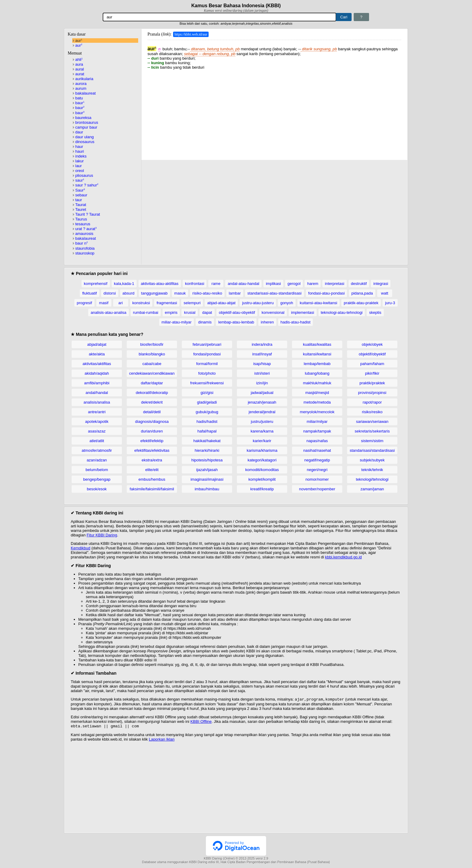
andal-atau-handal (243, 284)
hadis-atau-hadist (296, 322)
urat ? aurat (86, 229)
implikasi (273, 284)
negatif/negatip (317, 460)
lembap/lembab (317, 364)
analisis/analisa (97, 402)
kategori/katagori (262, 460)
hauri (80, 151)
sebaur (81, 195)
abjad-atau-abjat (221, 303)
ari (120, 303)
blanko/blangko (152, 354)
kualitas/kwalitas (317, 344)
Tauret (81, 209)
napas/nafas (317, 441)
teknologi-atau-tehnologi (342, 312)
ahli (79, 59)
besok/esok (97, 489)
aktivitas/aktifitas (97, 364)
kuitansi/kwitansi (317, 354)
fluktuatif (89, 293)
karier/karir (262, 441)
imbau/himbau (207, 489)
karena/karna (262, 431)
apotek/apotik (97, 422)
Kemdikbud (81, 548)
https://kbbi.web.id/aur (191, 34)
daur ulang (84, 137)
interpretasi (334, 284)
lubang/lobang (317, 373)
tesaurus (83, 224)
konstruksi (141, 303)
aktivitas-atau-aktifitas (160, 284)
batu (79, 98)
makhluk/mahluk (317, 383)
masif (104, 303)
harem (313, 284)
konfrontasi (195, 284)
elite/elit (152, 470)
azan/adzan (97, 460)
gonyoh (287, 303)
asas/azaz (97, 431)
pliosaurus (84, 175)
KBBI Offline (201, 722)
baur (80, 103)
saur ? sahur (87, 185)
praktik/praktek (372, 383)
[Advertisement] (274, 112)
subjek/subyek (372, 460)
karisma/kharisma (262, 450)
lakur (79, 161)
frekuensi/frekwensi (207, 383)
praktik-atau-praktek (361, 303)
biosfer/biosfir (152, 344)
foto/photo (207, 373)
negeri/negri (317, 470)
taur (79, 200)
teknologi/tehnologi (372, 479)
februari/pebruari (207, 344)
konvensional (273, 312)
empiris (171, 312)
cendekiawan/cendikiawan (152, 373)
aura (79, 64)
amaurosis (84, 234)
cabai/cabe (152, 364)
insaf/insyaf (262, 354)
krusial (190, 312)
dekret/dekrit (152, 402)
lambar (235, 293)
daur (79, 132)
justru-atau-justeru (258, 303)
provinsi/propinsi (372, 393)
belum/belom (97, 470)
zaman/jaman (372, 489)
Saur (80, 190)
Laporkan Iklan (161, 740)
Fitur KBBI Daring (102, 535)
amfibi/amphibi (97, 383)
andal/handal (97, 393)
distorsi (110, 293)
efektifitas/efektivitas (152, 450)
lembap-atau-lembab (236, 322)
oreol (80, 171)
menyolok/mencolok (317, 412)
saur (80, 180)
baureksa (83, 118)
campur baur (86, 127)
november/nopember (317, 489)
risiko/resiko (372, 412)
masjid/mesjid (317, 393)
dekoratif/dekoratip (152, 393)
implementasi (303, 312)
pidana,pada (362, 293)
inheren (267, 322)
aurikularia (84, 79)
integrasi (381, 284)
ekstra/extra (152, 460)
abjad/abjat (97, 344)
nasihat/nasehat (317, 450)
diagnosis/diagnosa (152, 422)
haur (79, 147)
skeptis (375, 312)
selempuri (192, 303)
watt (385, 293)
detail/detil (152, 412)
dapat (207, 312)
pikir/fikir (372, 373)
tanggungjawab (154, 293)
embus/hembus (152, 479)
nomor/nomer (317, 479)
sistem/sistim (372, 441)
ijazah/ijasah (207, 470)
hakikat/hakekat (207, 441)
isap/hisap (262, 364)
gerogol (294, 284)
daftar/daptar (152, 383)
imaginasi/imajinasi (207, 479)
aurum (81, 88)
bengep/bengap (97, 479)
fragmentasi (167, 303)
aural (80, 69)
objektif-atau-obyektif (237, 312)
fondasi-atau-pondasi (326, 293)
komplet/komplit (262, 479)
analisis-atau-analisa (109, 312)
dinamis (205, 322)
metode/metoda (317, 402)
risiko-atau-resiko (207, 293)
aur (79, 41)
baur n (81, 243)
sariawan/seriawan (372, 422)
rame (216, 284)
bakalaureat (85, 93)
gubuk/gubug (207, 412)
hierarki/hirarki (207, 450)
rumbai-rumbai (146, 312)
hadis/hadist (207, 422)
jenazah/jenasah (262, 402)
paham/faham (372, 364)
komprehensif (96, 284)
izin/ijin (262, 383)
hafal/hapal (207, 431)
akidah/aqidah (97, 373)
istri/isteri (262, 373)
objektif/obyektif (372, 354)
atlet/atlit (97, 441)
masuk (180, 293)
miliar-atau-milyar (177, 322)
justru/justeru (262, 422)
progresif (84, 303)
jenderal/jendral (262, 412)
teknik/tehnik (372, 470)
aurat (80, 74)
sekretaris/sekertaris (372, 431)
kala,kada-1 (124, 284)
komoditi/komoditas (262, 470)
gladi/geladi (207, 402)
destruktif (359, 284)
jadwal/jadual (262, 393)
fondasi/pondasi (207, 354)
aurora (81, 84)
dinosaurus (85, 142)
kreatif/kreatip (262, 489)
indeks (81, 156)
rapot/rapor (372, 402)
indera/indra (262, 344)
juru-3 (390, 303)
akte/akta (97, 354)
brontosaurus (87, 122)
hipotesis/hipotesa (207, 460)
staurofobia (85, 248)
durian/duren (152, 431)
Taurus (81, 219)
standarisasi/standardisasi (372, 450)
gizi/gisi (207, 393)
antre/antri (97, 412)
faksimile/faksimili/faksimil (152, 489)
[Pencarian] (219, 17)
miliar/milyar (317, 422)
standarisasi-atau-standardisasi (275, 293)
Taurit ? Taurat (88, 214)
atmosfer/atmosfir (97, 450)
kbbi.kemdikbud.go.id (343, 557)
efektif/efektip (152, 441)
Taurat (81, 205)
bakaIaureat (86, 238)
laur (79, 166)
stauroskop (85, 253)
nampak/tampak (317, 431)
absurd (129, 293)
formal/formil (207, 364)
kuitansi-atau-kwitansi (318, 303)
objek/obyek (372, 344)
